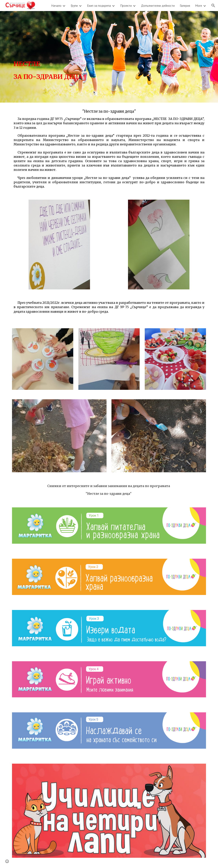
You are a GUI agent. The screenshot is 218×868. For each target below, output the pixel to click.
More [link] (199, 6)
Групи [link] (74, 6)
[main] (59, 57)
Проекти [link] (126, 6)
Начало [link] (56, 6)
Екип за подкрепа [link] (99, 6)
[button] (213, 6)
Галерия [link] (185, 6)
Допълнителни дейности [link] (158, 6)
